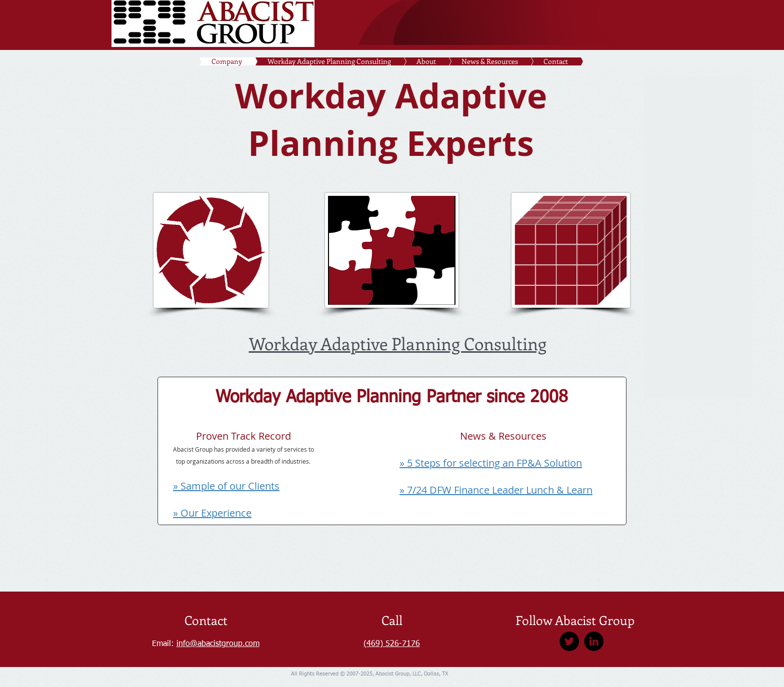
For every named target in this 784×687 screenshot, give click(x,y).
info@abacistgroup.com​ (218, 644)
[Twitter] (569, 641)
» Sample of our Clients (226, 486)
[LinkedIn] (594, 641)
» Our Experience (212, 513)
